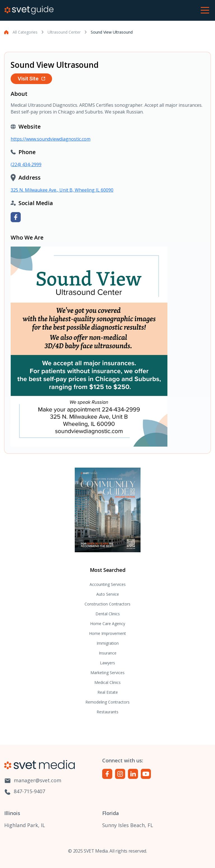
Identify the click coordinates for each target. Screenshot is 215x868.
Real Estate (108, 692)
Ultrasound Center (64, 32)
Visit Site (31, 79)
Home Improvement (107, 633)
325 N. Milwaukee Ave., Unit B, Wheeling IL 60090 (62, 190)
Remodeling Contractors (107, 702)
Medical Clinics (107, 682)
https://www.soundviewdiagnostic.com (51, 139)
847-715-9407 (25, 792)
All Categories (25, 32)
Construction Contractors (107, 604)
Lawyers (107, 663)
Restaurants (107, 712)
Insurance (108, 653)
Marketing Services (107, 673)
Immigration (108, 643)
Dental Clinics (108, 614)
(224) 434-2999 (26, 164)
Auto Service (108, 594)
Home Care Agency (108, 624)
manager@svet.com (33, 781)
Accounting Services (108, 584)
